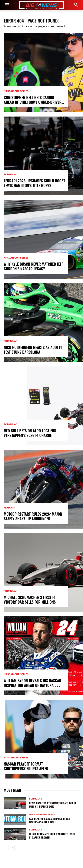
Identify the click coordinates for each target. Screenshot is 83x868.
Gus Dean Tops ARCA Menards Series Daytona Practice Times (50, 820)
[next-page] (12, 848)
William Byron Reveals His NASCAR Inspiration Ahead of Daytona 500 (33, 683)
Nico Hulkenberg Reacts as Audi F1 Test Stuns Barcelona (33, 350)
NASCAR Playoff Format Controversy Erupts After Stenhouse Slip (26, 766)
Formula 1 (11, 175)
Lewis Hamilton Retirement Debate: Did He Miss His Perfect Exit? (53, 805)
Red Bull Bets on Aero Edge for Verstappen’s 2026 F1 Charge (30, 433)
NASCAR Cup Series (16, 91)
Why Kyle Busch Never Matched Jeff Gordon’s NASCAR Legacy (33, 266)
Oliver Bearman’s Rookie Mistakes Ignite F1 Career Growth (52, 836)
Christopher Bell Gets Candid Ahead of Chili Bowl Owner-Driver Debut (33, 100)
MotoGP (9, 508)
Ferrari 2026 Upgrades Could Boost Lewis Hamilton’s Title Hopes (34, 183)
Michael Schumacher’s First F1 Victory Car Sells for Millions (30, 600)
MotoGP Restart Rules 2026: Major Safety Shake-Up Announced (33, 516)
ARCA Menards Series (42, 814)
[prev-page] (6, 848)
